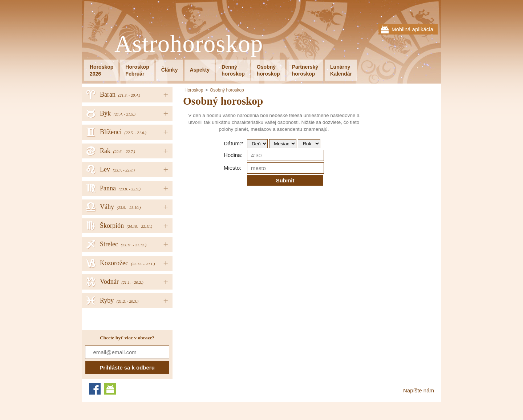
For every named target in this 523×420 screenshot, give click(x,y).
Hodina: (233, 155)
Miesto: (232, 168)
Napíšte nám (419, 390)
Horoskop (194, 90)
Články (170, 70)
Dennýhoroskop (233, 70)
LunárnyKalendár (341, 70)
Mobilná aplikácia (412, 29)
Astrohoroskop (189, 44)
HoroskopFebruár (137, 70)
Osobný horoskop (227, 90)
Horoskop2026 (102, 70)
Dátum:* (234, 143)
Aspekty (200, 70)
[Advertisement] (244, 279)
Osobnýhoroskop (268, 70)
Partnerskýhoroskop (305, 70)
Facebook (95, 389)
